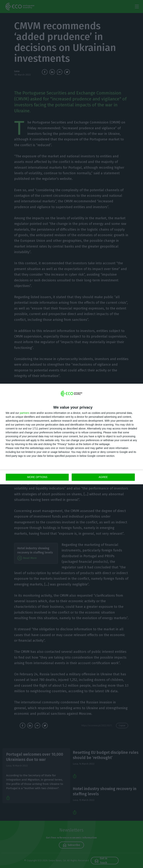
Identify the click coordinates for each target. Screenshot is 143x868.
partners (24, 413)
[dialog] (71, 434)
